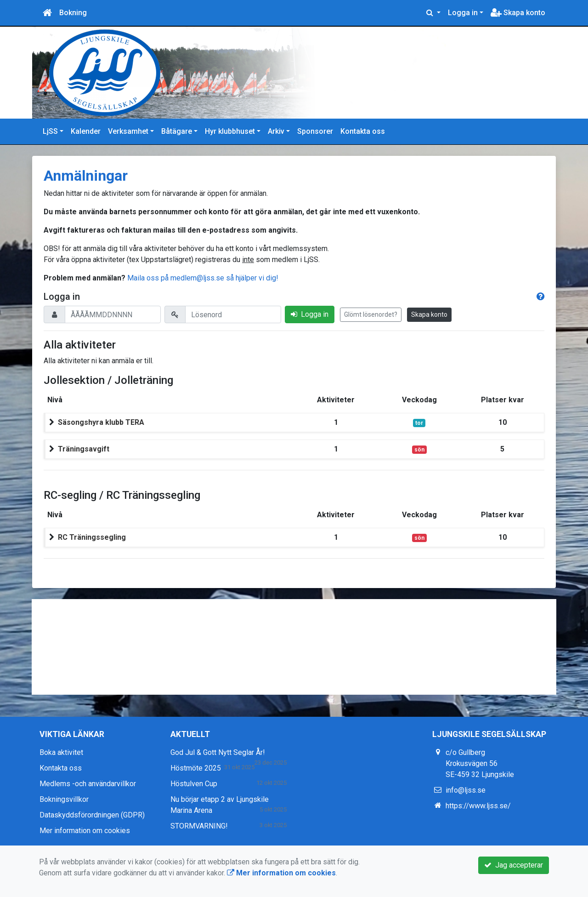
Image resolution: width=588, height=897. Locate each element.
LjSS (50, 131)
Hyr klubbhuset (230, 131)
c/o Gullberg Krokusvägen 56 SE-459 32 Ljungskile (480, 763)
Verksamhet (128, 131)
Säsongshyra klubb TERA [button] (101, 422)
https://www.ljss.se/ (478, 806)
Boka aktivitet (61, 752)
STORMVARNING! (199, 826)
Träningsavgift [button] (84, 449)
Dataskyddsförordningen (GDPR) (92, 815)
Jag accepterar (514, 865)
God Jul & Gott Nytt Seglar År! (218, 752)
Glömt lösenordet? (371, 314)
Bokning (73, 13)
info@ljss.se (466, 790)
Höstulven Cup (194, 784)
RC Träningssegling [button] (92, 537)
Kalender (86, 131)
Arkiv (276, 131)
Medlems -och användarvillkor (88, 784)
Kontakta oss (363, 131)
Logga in (463, 13)
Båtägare (177, 131)
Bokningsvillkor (64, 799)
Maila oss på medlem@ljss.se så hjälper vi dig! (203, 278)
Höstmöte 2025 (196, 768)
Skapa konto (518, 13)
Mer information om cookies (85, 831)
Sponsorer (315, 131)
